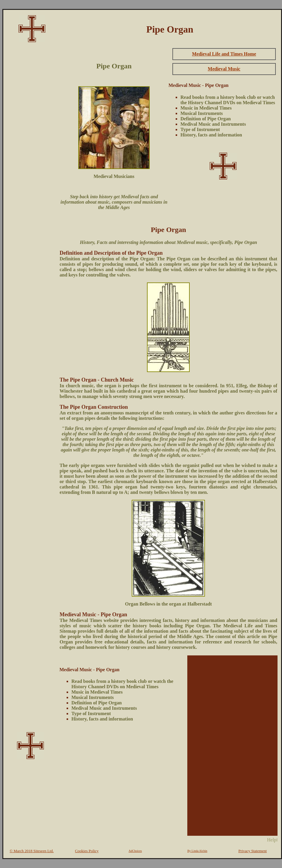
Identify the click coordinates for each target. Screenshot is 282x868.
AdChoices (135, 851)
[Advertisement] (30, 136)
